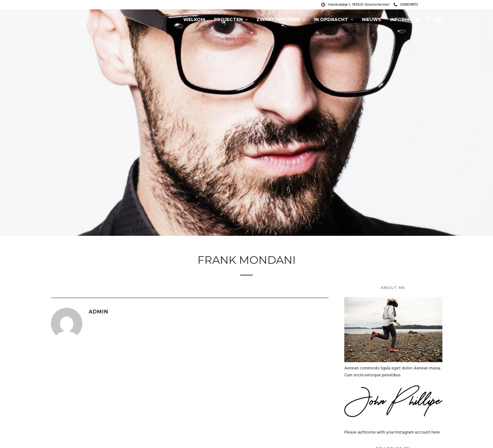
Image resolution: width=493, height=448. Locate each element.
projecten (228, 19)
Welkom (194, 19)
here (436, 432)
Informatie (405, 19)
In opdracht (331, 19)
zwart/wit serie (278, 19)
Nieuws (371, 19)
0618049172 (406, 5)
